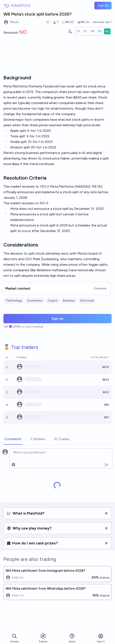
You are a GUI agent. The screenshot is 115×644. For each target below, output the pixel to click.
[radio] (78, 31)
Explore (43, 638)
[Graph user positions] (70, 31)
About (72, 638)
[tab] (13, 439)
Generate (100, 288)
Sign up (103, 5)
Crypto (53, 301)
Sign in (101, 638)
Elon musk (87, 301)
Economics (35, 301)
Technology (14, 301)
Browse (14, 638)
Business (69, 301)
